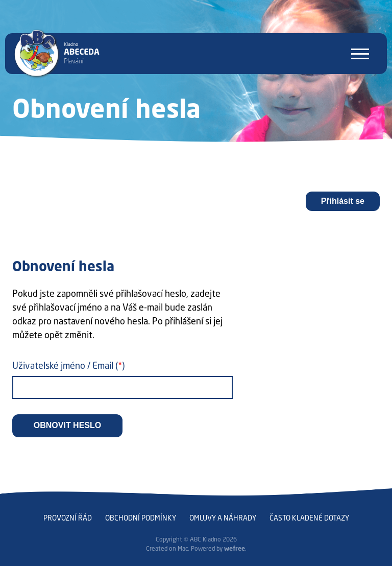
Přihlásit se (343, 201)
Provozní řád (68, 518)
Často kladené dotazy (309, 518)
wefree (235, 548)
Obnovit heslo (67, 425)
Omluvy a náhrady (223, 518)
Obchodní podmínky (141, 518)
